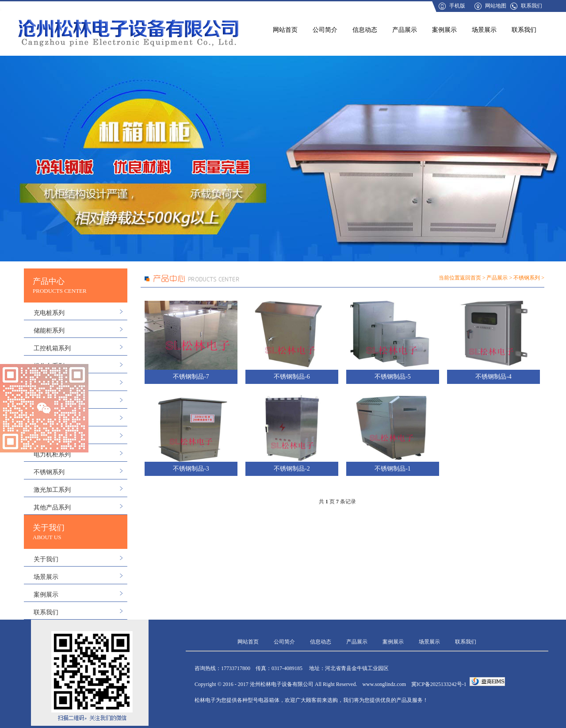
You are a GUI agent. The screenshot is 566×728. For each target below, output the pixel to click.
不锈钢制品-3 (191, 469)
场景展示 (484, 30)
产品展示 (405, 30)
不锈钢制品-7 (191, 377)
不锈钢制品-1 (393, 469)
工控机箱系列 (52, 348)
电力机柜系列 (52, 454)
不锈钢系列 (49, 472)
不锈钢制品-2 (292, 469)
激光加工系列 (52, 490)
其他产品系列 (52, 508)
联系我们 (532, 6)
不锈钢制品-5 (393, 377)
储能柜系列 (49, 331)
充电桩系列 (49, 313)
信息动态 (365, 30)
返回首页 (470, 278)
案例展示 (444, 30)
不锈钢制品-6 (292, 377)
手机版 (457, 6)
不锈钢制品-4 (493, 377)
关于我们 (46, 559)
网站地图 (496, 6)
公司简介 (325, 30)
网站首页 (285, 30)
